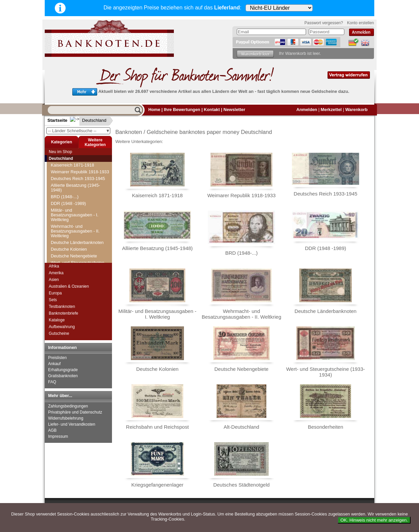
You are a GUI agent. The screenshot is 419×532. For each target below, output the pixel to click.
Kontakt (212, 110)
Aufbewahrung (62, 327)
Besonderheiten (325, 427)
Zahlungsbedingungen (68, 406)
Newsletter (234, 110)
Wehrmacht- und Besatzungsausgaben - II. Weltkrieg (75, 231)
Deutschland (89, 120)
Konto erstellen (360, 23)
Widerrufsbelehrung (66, 418)
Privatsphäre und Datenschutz (75, 412)
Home (154, 110)
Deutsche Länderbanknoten (77, 242)
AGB (52, 430)
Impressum (58, 436)
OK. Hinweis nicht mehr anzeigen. (374, 520)
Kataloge (57, 320)
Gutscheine (59, 333)
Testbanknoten (62, 307)
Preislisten (57, 358)
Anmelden (307, 110)
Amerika (56, 273)
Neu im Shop (60, 152)
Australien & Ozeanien (69, 286)
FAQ (52, 382)
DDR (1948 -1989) (68, 203)
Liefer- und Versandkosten (72, 424)
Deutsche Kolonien (69, 249)
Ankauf (54, 364)
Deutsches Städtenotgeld (241, 485)
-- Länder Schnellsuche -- (79, 131)
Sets (53, 300)
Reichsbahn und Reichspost (158, 427)
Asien (54, 280)
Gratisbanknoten (63, 376)
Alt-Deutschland (241, 427)
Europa (55, 293)
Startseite (57, 120)
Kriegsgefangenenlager (157, 485)
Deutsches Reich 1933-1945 (78, 179)
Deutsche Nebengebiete (74, 256)
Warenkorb (356, 110)
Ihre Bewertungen (182, 110)
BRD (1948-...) (65, 197)
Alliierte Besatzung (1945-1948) (75, 188)
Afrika (54, 266)
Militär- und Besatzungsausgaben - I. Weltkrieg (75, 215)
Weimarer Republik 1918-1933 (80, 172)
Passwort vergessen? (324, 23)
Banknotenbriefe (63, 313)
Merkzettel (331, 110)
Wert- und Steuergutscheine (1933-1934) (326, 372)
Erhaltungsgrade (63, 370)
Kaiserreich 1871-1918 (72, 165)
